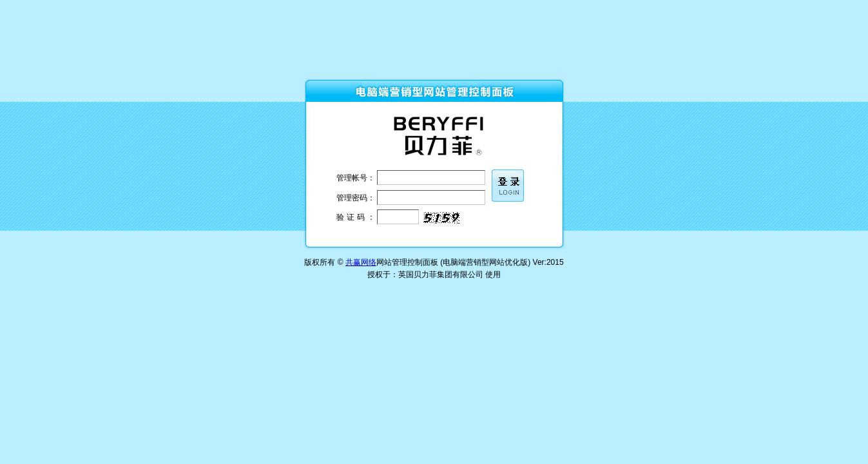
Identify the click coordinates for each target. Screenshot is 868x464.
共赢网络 (361, 262)
